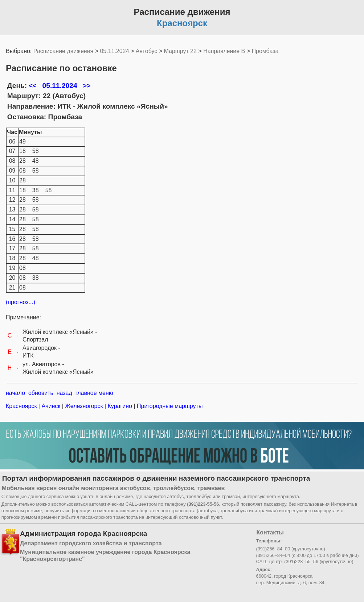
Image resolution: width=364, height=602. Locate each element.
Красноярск (22, 406)
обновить (41, 393)
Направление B (224, 51)
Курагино (120, 406)
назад (64, 393)
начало (15, 393)
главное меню (94, 393)
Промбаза (265, 51)
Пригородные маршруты (169, 406)
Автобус (147, 51)
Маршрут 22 (180, 51)
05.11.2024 (114, 51)
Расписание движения (63, 51)
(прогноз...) (21, 302)
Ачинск (51, 406)
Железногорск (84, 406)
